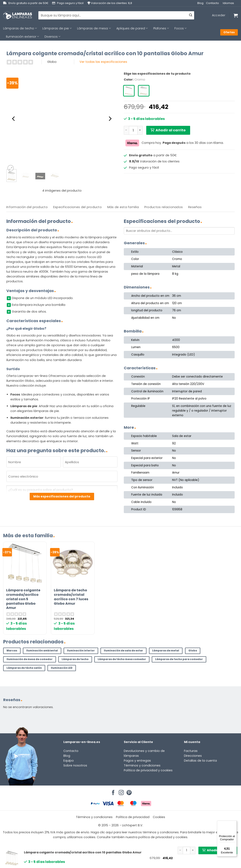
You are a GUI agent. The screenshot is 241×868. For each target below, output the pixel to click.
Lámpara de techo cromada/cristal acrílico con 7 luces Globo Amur (71, 597)
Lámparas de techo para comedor (179, 659)
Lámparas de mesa (94, 28)
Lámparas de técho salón (24, 668)
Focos (180, 28)
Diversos (52, 37)
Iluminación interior (81, 651)
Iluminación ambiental (42, 651)
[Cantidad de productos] (133, 130)
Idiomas (228, 3)
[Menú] (234, 823)
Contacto (212, 3)
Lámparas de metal (166, 651)
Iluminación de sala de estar (123, 651)
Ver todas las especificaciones (103, 62)
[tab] (27, 207)
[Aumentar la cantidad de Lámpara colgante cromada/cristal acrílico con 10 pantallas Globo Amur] (140, 130)
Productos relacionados (164, 207)
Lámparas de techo (20, 28)
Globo (193, 651)
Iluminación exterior (22, 37)
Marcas (12, 651)
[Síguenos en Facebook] (113, 791)
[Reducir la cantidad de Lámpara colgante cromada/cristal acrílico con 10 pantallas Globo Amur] (126, 130)
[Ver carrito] (236, 15)
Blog (200, 3)
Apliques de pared (132, 28)
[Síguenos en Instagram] (121, 791)
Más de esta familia (123, 207)
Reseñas (195, 207)
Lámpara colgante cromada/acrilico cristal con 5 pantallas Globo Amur (23, 599)
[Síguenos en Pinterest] (128, 791)
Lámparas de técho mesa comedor (122, 659)
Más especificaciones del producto (62, 496)
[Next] (110, 119)
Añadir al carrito (171, 130)
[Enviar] (191, 15)
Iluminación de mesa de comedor (30, 659)
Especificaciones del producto (77, 207)
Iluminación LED (62, 668)
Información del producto (27, 207)
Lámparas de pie (57, 28)
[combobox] (116, 15)
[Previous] (14, 119)
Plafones (161, 28)
